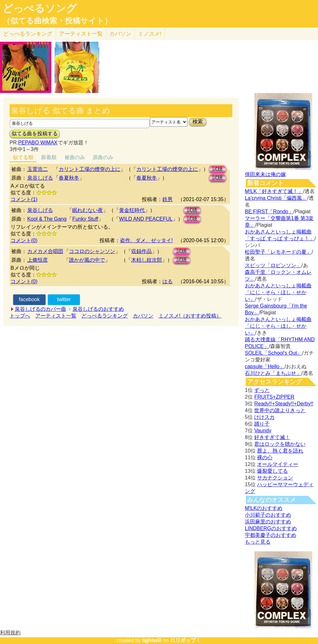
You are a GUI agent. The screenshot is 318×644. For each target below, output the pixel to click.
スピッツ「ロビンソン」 (273, 265)
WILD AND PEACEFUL (146, 219)
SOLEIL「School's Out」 (273, 353)
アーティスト (81, 34)
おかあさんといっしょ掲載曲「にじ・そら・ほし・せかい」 (278, 292)
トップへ (20, 316)
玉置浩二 (38, 169)
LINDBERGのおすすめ (271, 528)
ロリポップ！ (185, 640)
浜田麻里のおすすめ (268, 522)
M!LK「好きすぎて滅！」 (274, 191)
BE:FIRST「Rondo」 (269, 212)
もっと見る (258, 542)
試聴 (218, 169)
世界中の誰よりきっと (280, 410)
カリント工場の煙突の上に (90, 169)
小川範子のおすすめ (268, 515)
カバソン (120, 34)
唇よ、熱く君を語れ (280, 451)
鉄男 (168, 199)
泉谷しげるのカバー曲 (40, 309)
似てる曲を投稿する (35, 134)
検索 (198, 122)
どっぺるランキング (105, 316)
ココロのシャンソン (92, 251)
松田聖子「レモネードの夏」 (278, 252)
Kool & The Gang (47, 219)
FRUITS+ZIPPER (274, 397)
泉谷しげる (40, 178)
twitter (64, 299)
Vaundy (263, 431)
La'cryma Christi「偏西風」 (276, 198)
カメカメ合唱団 (45, 251)
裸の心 (265, 458)
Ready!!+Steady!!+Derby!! (284, 404)
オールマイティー (278, 464)
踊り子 (262, 424)
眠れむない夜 (88, 210)
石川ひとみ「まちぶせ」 (273, 373)
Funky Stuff (85, 219)
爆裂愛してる (272, 471)
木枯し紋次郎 (147, 260)
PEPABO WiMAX (38, 143)
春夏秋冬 (69, 178)
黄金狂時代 (132, 210)
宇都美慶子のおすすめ (271, 535)
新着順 (49, 157)
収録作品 (142, 251)
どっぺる (28, 34)
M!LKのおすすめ (264, 508)
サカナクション (275, 478)
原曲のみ (103, 157)
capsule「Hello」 (265, 366)
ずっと (262, 390)
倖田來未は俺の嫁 (265, 174)
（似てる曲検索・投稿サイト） (57, 21)
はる (168, 281)
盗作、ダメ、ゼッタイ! (146, 240)
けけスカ (264, 417)
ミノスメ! (150, 34)
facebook (29, 299)
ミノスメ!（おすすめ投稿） (190, 316)
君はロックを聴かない (280, 444)
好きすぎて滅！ (272, 437)
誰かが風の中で (87, 260)
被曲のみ (75, 157)
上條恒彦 (38, 260)
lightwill (152, 640)
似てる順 (23, 157)
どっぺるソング (40, 8)
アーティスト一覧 (56, 316)
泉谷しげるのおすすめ (98, 309)
